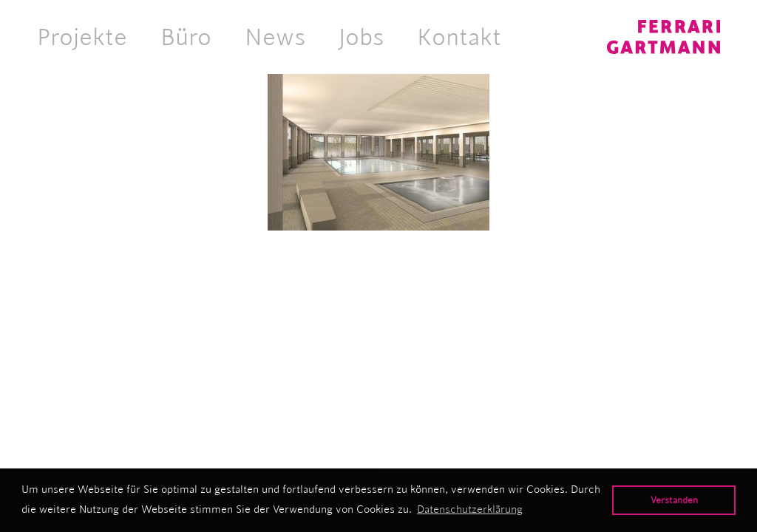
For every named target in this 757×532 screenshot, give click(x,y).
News (275, 37)
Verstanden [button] (674, 500)
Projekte (82, 37)
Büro (186, 37)
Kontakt (459, 37)
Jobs (361, 37)
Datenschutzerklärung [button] (470, 509)
